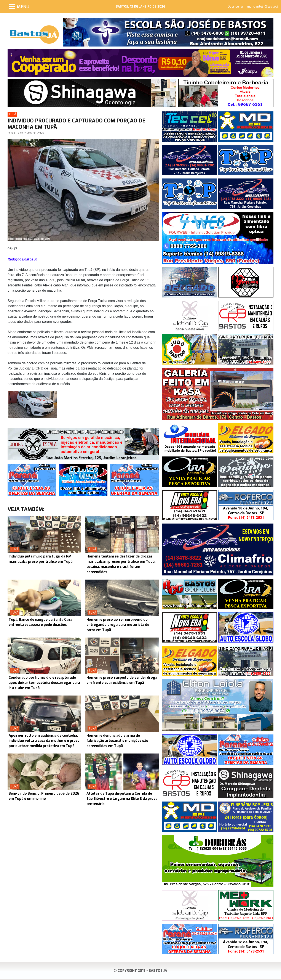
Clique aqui (271, 7)
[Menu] (19, 6)
